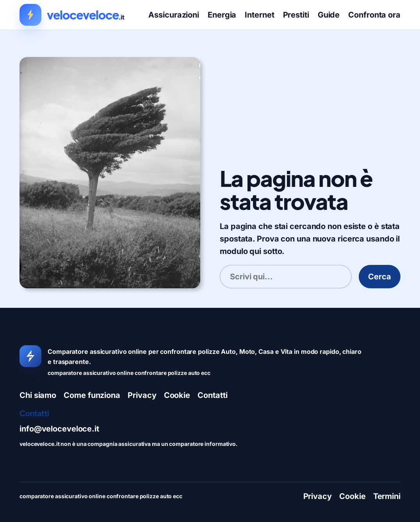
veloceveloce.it (82, 340)
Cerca (380, 277)
